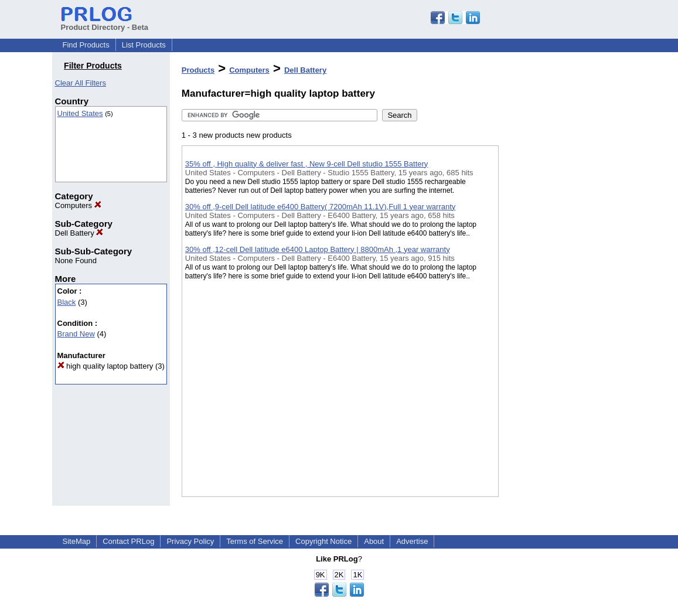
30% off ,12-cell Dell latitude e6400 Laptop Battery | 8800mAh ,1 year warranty (318, 249)
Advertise (412, 541)
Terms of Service (255, 541)
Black (67, 302)
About (374, 541)
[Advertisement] (557, 304)
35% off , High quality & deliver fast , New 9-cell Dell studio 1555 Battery (307, 164)
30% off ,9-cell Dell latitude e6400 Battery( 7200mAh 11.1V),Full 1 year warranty (321, 207)
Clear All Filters (81, 83)
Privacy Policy (190, 541)
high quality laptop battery (105, 366)
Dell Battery (79, 233)
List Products (144, 45)
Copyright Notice (323, 541)
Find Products (86, 45)
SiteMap (77, 541)
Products (198, 70)
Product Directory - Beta (105, 23)
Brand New (76, 334)
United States (80, 113)
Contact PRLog (128, 541)
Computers (78, 205)
